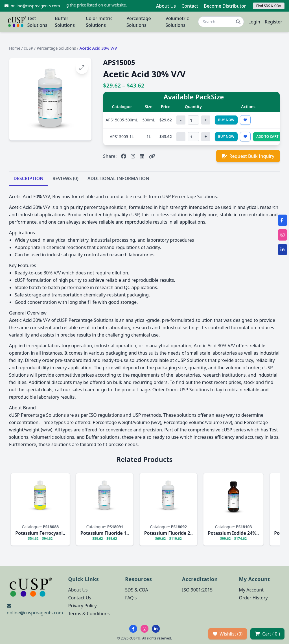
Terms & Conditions (89, 614)
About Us (166, 6)
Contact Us (80, 598)
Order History (253, 598)
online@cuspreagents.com (35, 613)
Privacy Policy (83, 606)
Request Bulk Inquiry (248, 156)
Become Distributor (225, 6)
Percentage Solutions (139, 22)
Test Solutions (37, 22)
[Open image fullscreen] (82, 68)
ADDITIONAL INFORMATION (118, 178)
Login (254, 22)
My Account (251, 590)
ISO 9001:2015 (197, 590)
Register (273, 22)
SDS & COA (136, 590)
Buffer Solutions (65, 22)
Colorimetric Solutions (99, 22)
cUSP (28, 48)
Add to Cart (267, 137)
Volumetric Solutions (177, 22)
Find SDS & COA (269, 6)
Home (15, 48)
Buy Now (226, 120)
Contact (190, 6)
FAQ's (131, 598)
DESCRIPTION (29, 178)
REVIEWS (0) (65, 178)
